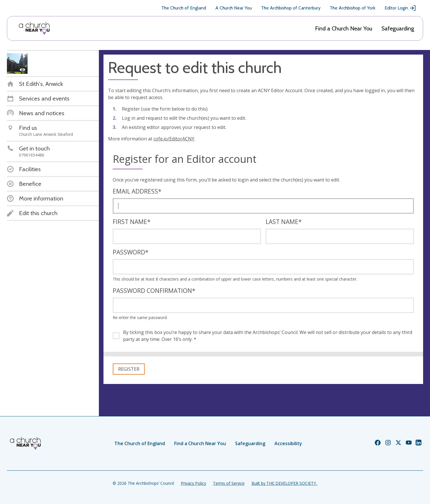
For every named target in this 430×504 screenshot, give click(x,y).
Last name (284, 222)
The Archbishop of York (353, 8)
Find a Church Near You (344, 28)
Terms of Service (229, 483)
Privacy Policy (193, 483)
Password (131, 252)
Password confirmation (154, 291)
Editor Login (400, 8)
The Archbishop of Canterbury (291, 8)
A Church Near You (234, 8)
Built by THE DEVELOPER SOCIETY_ (285, 483)
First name (132, 222)
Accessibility (288, 443)
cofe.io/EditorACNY (174, 139)
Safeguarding (398, 28)
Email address (137, 191)
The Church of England (184, 8)
